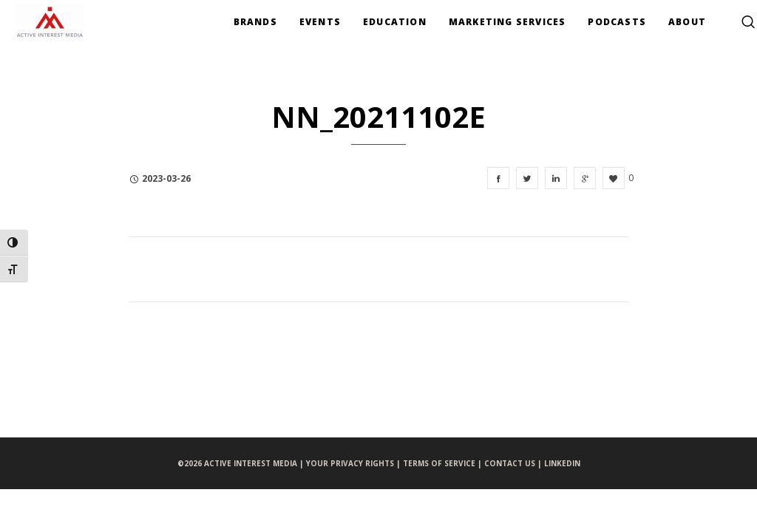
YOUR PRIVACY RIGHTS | (354, 463)
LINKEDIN (562, 463)
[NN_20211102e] (498, 178)
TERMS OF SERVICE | (444, 463)
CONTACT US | (514, 463)
